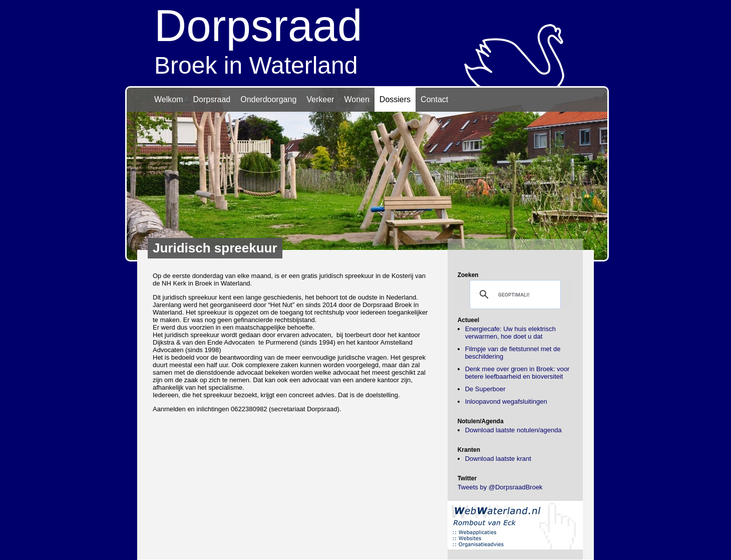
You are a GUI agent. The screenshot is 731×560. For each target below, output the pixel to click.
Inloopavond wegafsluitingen (506, 401)
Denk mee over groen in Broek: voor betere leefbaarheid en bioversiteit (517, 373)
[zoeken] (514, 295)
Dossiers (395, 99)
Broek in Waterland (365, 39)
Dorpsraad (212, 99)
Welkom (169, 99)
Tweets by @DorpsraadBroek (500, 487)
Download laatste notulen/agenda (513, 430)
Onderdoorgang (268, 99)
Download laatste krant (498, 459)
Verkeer (320, 99)
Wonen (356, 99)
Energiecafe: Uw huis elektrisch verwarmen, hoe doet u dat (510, 333)
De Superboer (485, 389)
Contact (434, 99)
